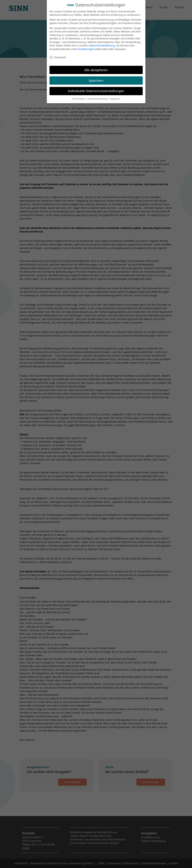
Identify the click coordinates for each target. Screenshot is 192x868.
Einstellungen (86, 46)
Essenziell (58, 54)
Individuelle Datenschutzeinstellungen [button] (96, 88)
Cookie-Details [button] (79, 96)
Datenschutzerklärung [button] (98, 96)
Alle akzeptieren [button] (96, 67)
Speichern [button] (96, 77)
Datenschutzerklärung (102, 43)
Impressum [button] (115, 96)
